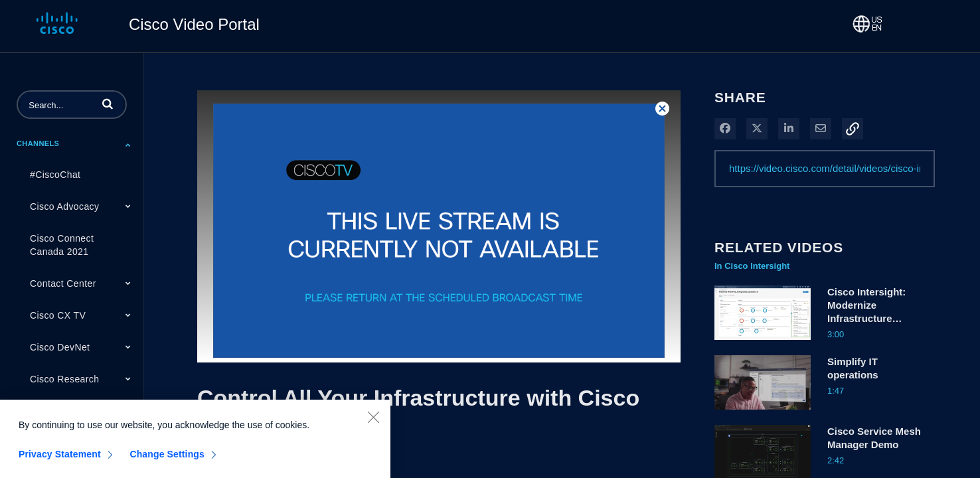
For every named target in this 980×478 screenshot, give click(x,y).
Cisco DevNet (60, 347)
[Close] (373, 426)
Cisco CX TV (58, 315)
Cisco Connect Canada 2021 (62, 245)
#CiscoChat (55, 175)
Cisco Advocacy (64, 206)
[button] (108, 104)
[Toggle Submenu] (128, 145)
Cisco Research (64, 379)
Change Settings (167, 463)
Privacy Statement (60, 463)
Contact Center (63, 283)
